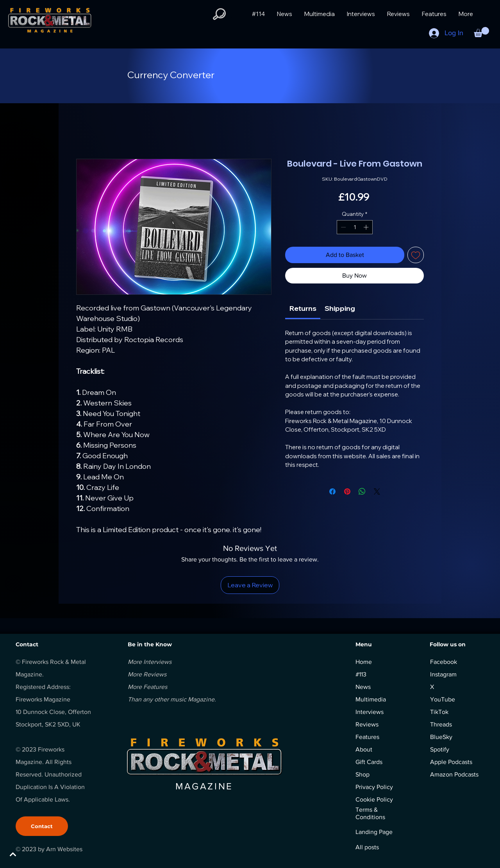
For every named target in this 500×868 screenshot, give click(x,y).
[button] (219, 14)
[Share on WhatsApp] (362, 491)
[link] (303, 308)
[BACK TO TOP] (34, 854)
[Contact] (42, 826)
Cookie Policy (374, 799)
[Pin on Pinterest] (347, 491)
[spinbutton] (354, 227)
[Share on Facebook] (332, 491)
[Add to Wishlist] (416, 255)
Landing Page (374, 832)
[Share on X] (377, 491)
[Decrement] (343, 227)
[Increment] (367, 227)
